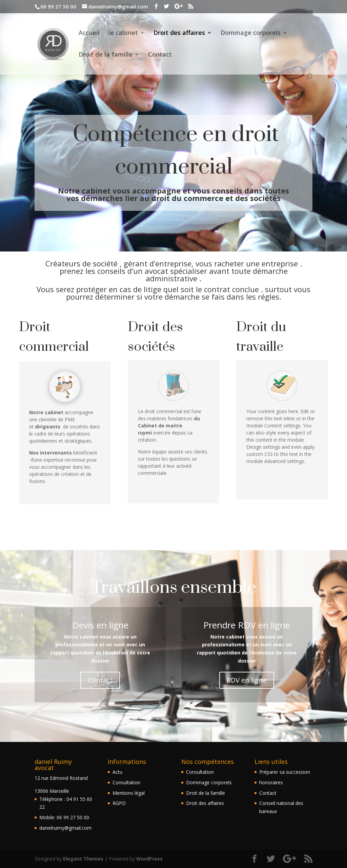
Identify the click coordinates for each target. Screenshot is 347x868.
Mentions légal (129, 793)
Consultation (126, 782)
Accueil (89, 33)
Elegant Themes (83, 859)
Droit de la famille (106, 55)
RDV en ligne (247, 680)
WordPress (149, 859)
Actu (117, 772)
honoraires (271, 782)
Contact (160, 55)
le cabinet (123, 33)
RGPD (119, 803)
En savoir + (173, 522)
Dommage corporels (251, 33)
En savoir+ (65, 522)
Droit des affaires (179, 33)
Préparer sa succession (285, 772)
